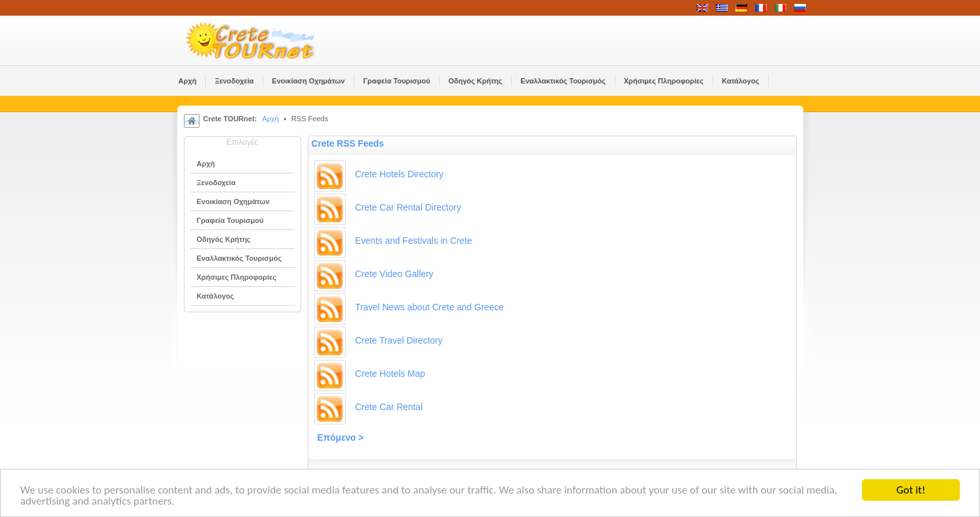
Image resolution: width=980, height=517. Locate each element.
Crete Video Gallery (394, 274)
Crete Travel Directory (399, 341)
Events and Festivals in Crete (414, 241)
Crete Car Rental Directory (408, 208)
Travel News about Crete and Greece (430, 307)
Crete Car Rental (389, 407)
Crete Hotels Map (390, 374)
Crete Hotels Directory (400, 174)
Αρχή (271, 119)
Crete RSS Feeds (348, 144)
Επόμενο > (341, 438)
